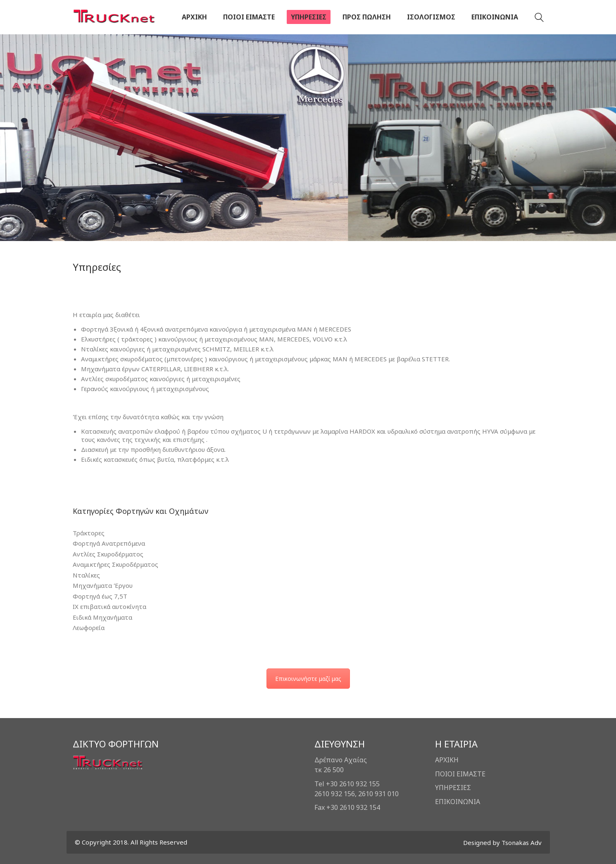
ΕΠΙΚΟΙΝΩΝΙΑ (458, 802)
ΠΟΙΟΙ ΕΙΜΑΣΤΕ (460, 774)
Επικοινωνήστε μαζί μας (308, 679)
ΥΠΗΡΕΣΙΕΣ (453, 788)
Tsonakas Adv (522, 843)
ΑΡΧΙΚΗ (447, 760)
